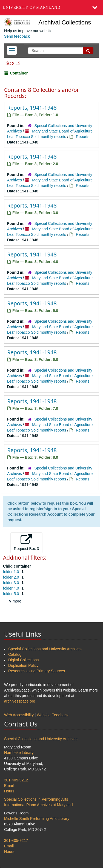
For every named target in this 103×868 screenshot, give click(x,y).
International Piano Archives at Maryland (38, 805)
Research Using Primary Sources (37, 671)
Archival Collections (65, 22)
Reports (83, 137)
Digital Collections (23, 660)
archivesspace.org (20, 701)
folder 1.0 (12, 572)
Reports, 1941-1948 (32, 108)
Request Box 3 (27, 543)
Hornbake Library (19, 753)
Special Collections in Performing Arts (36, 799)
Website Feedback (53, 715)
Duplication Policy (23, 665)
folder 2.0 (12, 577)
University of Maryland (32, 8)
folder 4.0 (12, 588)
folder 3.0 (12, 583)
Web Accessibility (19, 715)
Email (9, 786)
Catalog (15, 654)
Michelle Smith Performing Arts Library (37, 819)
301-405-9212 (16, 780)
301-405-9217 (16, 841)
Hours (9, 791)
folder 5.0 (12, 594)
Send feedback (17, 36)
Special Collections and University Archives (45, 649)
